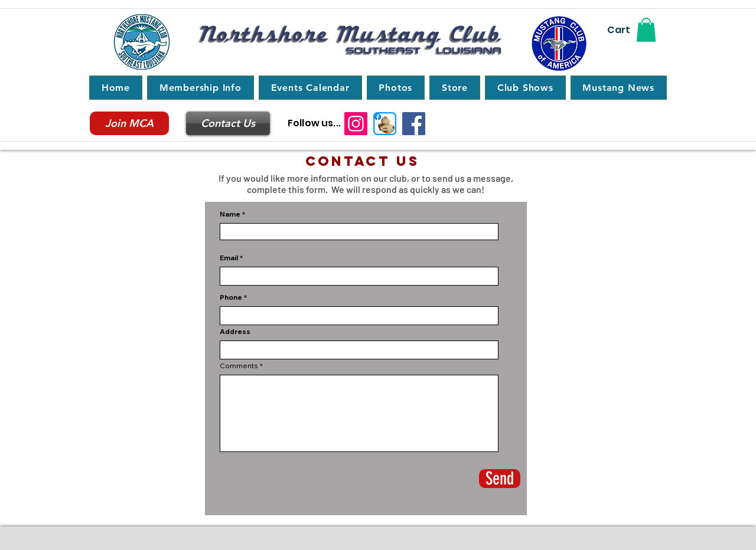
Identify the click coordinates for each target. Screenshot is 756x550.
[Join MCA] (129, 123)
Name (231, 214)
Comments (239, 366)
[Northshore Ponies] (385, 124)
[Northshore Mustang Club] (414, 124)
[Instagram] (356, 124)
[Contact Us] (228, 123)
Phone (231, 297)
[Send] (500, 479)
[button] (646, 30)
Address (235, 332)
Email (229, 258)
